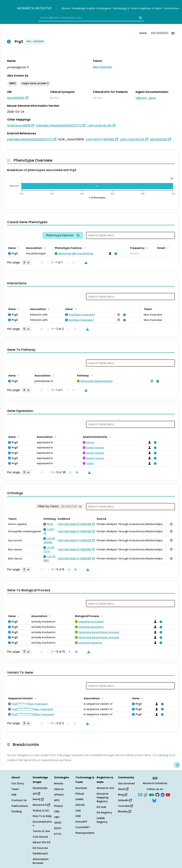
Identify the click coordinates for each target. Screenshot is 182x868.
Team (15, 789)
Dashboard (40, 853)
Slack (123, 789)
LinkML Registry (102, 820)
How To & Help (42, 816)
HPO (57, 800)
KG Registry (104, 813)
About (66, 9)
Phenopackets (85, 833)
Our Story (18, 783)
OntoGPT (81, 822)
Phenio (58, 806)
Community (171, 9)
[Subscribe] (140, 794)
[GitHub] (157, 794)
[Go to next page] (70, 472)
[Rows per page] (26, 263)
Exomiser (81, 788)
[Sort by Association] (44, 248)
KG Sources (40, 848)
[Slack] (146, 794)
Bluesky (125, 811)
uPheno (59, 795)
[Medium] (152, 794)
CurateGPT (83, 827)
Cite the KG (40, 837)
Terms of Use (41, 831)
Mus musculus (102, 67)
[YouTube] (168, 794)
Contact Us (19, 800)
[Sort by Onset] (167, 248)
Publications (20, 806)
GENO (58, 823)
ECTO (58, 834)
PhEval (80, 794)
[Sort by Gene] (18, 248)
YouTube (125, 806)
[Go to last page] (76, 472)
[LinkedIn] (163, 794)
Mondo (59, 783)
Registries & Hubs (151, 9)
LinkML (79, 799)
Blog (123, 795)
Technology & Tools (125, 9)
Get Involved (126, 783)
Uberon (59, 789)
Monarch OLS (105, 788)
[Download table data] (85, 263)
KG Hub (101, 807)
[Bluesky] (154, 800)
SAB (14, 795)
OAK (78, 811)
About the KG (42, 842)
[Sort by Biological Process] (101, 616)
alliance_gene (146, 98)
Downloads (40, 788)
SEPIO (58, 828)
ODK (78, 816)
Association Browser (41, 861)
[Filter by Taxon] (60, 506)
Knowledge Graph (83, 9)
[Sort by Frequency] (147, 248)
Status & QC (41, 811)
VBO (57, 817)
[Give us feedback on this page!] (177, 765)
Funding (17, 811)
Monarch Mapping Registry (103, 798)
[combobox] (91, 18)
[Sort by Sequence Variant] (35, 698)
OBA (57, 811)
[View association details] (115, 254)
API (36, 794)
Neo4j (38, 799)
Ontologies (104, 9)
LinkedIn (125, 800)
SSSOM (80, 805)
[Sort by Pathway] (91, 375)
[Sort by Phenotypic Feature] (84, 248)
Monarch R (41, 805)
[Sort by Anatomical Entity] (109, 437)
